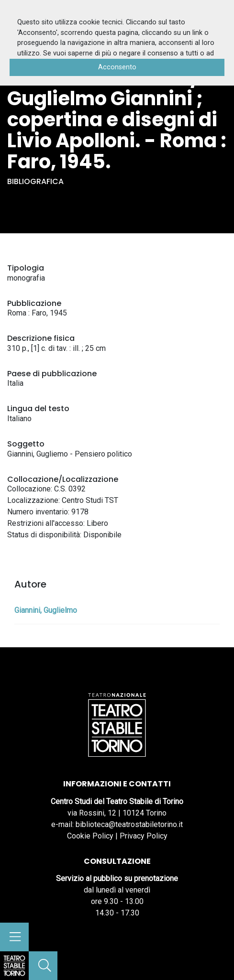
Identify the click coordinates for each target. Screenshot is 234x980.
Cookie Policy (90, 836)
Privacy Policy (144, 836)
